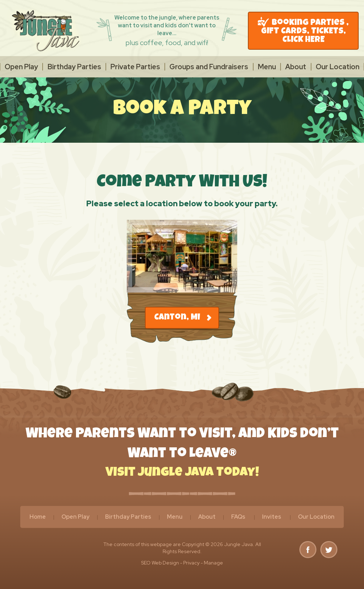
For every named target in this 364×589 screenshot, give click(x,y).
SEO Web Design (160, 563)
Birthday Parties (74, 67)
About (296, 67)
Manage (213, 563)
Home (38, 517)
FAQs (238, 517)
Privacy (191, 563)
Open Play (21, 67)
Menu (267, 67)
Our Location (338, 67)
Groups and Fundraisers (209, 67)
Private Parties (135, 67)
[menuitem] (21, 67)
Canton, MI (183, 318)
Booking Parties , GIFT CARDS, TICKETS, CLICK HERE (303, 31)
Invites (272, 517)
